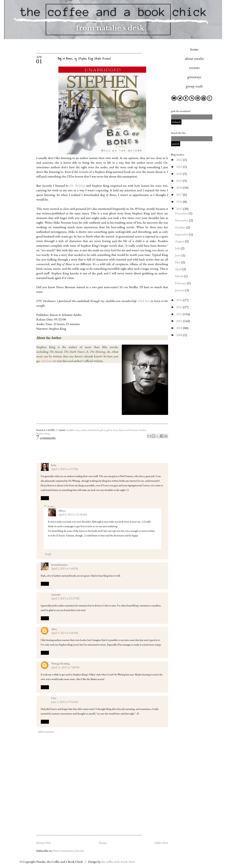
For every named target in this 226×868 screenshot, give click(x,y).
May (178, 262)
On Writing (77, 185)
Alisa (54, 629)
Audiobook (93, 430)
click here (47, 361)
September (182, 234)
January (180, 290)
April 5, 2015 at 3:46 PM (65, 633)
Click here (144, 301)
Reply (45, 498)
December (182, 213)
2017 (180, 194)
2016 (180, 202)
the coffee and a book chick (118, 862)
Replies (51, 506)
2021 (180, 167)
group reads (195, 86)
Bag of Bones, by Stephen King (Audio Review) (84, 58)
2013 (180, 307)
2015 (180, 209)
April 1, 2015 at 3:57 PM (65, 469)
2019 (180, 181)
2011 (180, 321)
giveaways (194, 77)
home (195, 49)
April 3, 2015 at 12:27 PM (65, 598)
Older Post (161, 843)
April (179, 269)
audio (83, 430)
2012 (180, 314)
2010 (180, 328)
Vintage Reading (61, 664)
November (182, 220)
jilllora (62, 511)
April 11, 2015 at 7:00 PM (65, 667)
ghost (103, 430)
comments (46, 438)
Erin (54, 465)
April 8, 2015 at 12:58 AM (73, 514)
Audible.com (73, 430)
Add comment (46, 732)
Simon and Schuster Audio (132, 430)
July (178, 248)
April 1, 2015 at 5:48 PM (65, 569)
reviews (194, 68)
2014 (180, 300)
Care (54, 698)
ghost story (112, 430)
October (181, 227)
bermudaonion (59, 565)
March (180, 276)
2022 (180, 160)
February (181, 283)
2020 (180, 174)
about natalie (194, 59)
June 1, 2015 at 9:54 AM (65, 702)
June (178, 255)
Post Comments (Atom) (69, 851)
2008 (180, 335)
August (180, 241)
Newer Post (44, 843)
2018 (180, 187)
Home (103, 843)
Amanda (56, 595)
